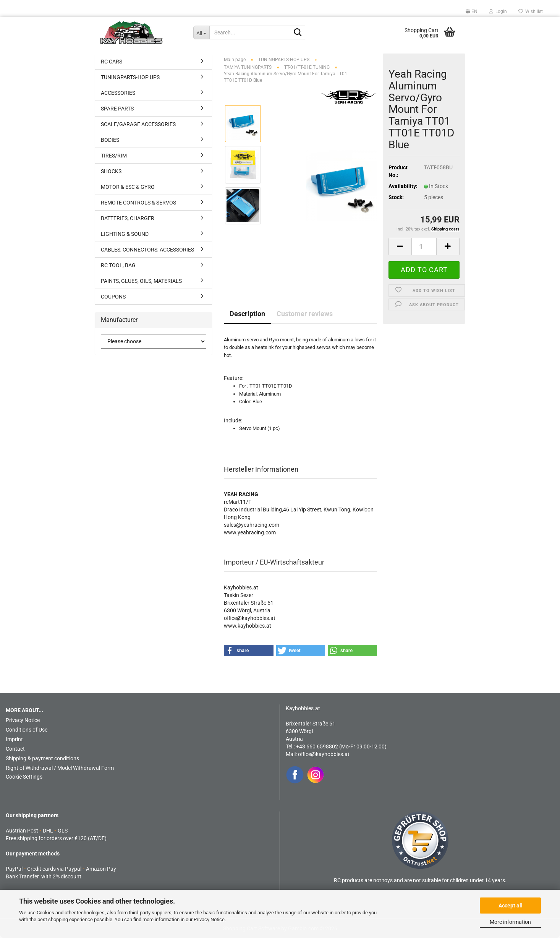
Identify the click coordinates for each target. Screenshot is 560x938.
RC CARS (112, 62)
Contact (15, 749)
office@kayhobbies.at (324, 754)
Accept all (511, 906)
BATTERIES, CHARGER (128, 218)
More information (510, 922)
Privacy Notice (209, 919)
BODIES (110, 140)
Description (247, 314)
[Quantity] (424, 247)
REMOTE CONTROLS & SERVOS (138, 203)
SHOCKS (111, 171)
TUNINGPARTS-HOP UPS (130, 77)
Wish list (531, 11)
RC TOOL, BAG (118, 265)
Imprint (14, 739)
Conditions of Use (27, 730)
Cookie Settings (24, 777)
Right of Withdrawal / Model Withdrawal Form (60, 768)
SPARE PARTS (117, 109)
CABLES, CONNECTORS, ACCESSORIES (147, 250)
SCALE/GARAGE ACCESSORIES (138, 124)
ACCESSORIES (118, 93)
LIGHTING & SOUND (125, 234)
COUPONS (113, 297)
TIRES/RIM (114, 156)
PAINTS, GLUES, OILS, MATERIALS (141, 281)
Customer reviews (305, 314)
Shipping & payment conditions (42, 758)
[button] (472, 11)
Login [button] (498, 11)
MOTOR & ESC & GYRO (128, 187)
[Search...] (202, 32)
